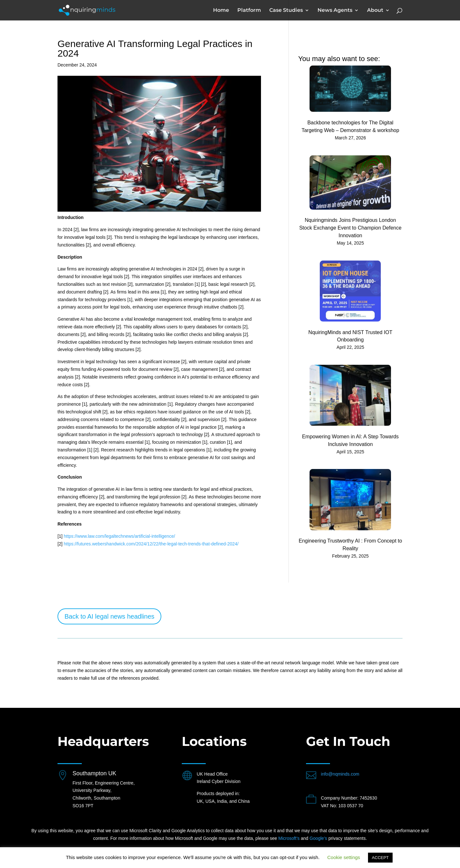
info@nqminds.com (340, 774)
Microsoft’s (289, 838)
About (375, 11)
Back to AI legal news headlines (109, 616)
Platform (249, 11)
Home (221, 11)
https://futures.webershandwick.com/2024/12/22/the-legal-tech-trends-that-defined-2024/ (151, 544)
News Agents (335, 11)
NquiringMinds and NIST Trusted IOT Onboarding (350, 336)
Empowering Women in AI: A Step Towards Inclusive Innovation (350, 440)
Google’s (318, 838)
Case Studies (286, 11)
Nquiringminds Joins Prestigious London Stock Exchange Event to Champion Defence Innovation (350, 228)
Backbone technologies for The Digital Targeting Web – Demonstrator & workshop (350, 126)
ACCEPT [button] (380, 858)
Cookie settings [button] (344, 857)
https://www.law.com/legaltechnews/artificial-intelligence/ (119, 536)
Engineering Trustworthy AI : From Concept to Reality (350, 545)
